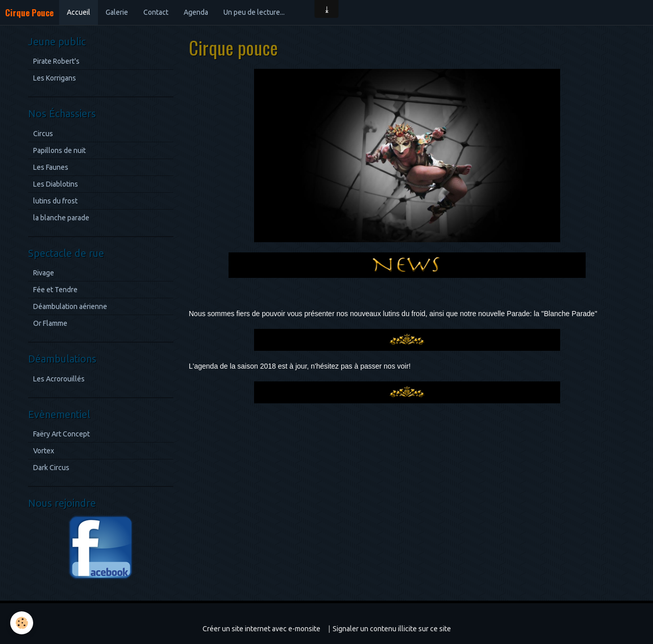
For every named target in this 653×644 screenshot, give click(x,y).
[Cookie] (22, 623)
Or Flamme (50, 323)
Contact (156, 12)
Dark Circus (51, 468)
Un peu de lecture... (254, 12)
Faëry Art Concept (61, 434)
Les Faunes (51, 167)
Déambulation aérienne (70, 306)
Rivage (44, 273)
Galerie (117, 12)
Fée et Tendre (55, 290)
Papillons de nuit (59, 150)
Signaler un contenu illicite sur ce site (392, 629)
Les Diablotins (56, 184)
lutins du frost (55, 201)
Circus (43, 134)
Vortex (44, 451)
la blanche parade (61, 218)
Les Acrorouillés (59, 379)
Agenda (196, 12)
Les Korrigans (55, 78)
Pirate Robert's (56, 61)
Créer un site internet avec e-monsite (261, 629)
